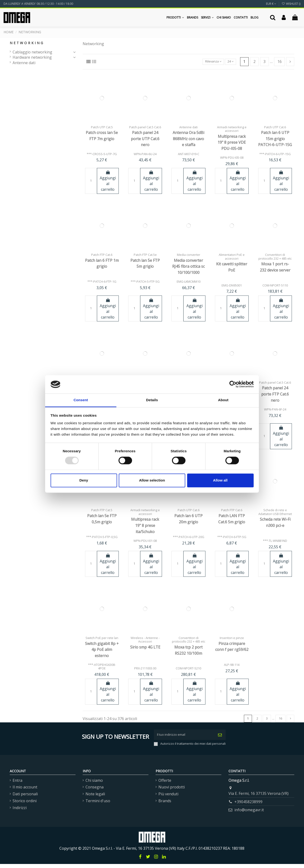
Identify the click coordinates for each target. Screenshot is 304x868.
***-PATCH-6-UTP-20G (189, 537)
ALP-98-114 (232, 665)
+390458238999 (248, 806)
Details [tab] (152, 400)
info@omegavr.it (249, 814)
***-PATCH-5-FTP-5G (145, 281)
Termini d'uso (98, 805)
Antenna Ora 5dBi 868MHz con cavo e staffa (188, 139)
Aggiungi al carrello (108, 181)
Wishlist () (291, 4)
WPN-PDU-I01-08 (145, 541)
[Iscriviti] (220, 737)
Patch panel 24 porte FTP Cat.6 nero (275, 394)
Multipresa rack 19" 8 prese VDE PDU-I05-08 (232, 142)
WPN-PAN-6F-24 (275, 409)
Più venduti (168, 798)
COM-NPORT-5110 (275, 285)
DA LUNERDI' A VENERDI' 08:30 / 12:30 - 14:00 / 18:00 (38, 4)
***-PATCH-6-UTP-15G (275, 154)
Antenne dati (24, 63)
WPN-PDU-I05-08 (232, 157)
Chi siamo (94, 784)
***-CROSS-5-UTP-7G (102, 154)
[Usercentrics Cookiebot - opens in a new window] (233, 384)
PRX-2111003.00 (145, 668)
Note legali (95, 798)
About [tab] (223, 400)
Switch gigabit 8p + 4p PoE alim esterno (102, 650)
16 (280, 62)
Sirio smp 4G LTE (145, 647)
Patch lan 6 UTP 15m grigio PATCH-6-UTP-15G (275, 139)
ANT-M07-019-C (189, 154)
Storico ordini (25, 805)
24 (229, 62)
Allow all (220, 480)
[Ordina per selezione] (208, 62)
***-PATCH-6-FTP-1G (102, 281)
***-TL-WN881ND (275, 541)
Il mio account (25, 791)
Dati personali (25, 798)
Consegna (95, 791)
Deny (84, 480)
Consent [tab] (81, 400)
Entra (17, 784)
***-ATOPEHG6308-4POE (102, 666)
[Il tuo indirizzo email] (184, 737)
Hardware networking (32, 57)
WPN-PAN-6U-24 (145, 154)
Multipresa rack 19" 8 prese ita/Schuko (145, 525)
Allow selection (152, 480)
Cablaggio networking (32, 52)
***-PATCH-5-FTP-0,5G (102, 537)
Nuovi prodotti (172, 791)
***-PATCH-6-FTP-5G (232, 537)
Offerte (165, 784)
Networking (27, 43)
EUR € (271, 4)
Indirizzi (20, 812)
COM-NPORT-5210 (188, 668)
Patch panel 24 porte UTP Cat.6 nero (145, 139)
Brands (165, 805)
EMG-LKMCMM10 (189, 281)
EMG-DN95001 (232, 285)
